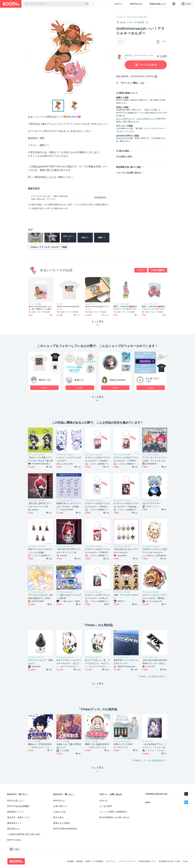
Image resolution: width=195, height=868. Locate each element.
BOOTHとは (136, 4)
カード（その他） (35, 304)
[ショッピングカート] (174, 4)
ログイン (118, 4)
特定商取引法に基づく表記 (129, 167)
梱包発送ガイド (14, 823)
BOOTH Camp (14, 840)
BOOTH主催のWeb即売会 (65, 829)
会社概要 (70, 861)
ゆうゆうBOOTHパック (146, 119)
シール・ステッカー (121, 304)
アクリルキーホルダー (137, 17)
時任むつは (45, 380)
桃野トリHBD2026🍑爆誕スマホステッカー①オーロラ (154, 308)
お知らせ (103, 801)
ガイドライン (111, 861)
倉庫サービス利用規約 (94, 861)
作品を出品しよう (158, 4)
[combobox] (56, 4)
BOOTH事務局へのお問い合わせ (114, 817)
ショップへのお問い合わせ (129, 173)
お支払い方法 (125, 157)
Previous (30, 56)
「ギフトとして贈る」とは (132, 83)
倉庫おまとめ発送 (62, 823)
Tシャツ (60, 304)
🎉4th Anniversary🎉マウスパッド (97, 308)
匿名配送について (15, 812)
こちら (50, 177)
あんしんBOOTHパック (126, 119)
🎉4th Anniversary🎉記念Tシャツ (68, 308)
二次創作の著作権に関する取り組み (24, 834)
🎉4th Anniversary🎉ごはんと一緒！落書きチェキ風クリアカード (40, 308)
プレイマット (90, 304)
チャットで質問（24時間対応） (114, 812)
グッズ (119, 17)
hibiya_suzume (118, 380)
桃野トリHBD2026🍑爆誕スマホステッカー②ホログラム (126, 308)
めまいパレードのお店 (56, 270)
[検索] (87, 4)
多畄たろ (79, 380)
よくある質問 (106, 806)
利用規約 (80, 861)
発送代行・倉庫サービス (19, 817)
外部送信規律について (148, 861)
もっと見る (98, 400)
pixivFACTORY (122, 138)
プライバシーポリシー (128, 861)
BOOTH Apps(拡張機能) (18, 806)
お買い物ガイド (61, 806)
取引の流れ (124, 151)
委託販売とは (13, 829)
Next (107, 56)
